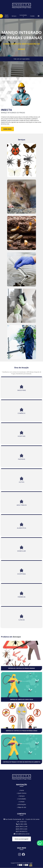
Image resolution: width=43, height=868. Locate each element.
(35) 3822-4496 (22, 824)
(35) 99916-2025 (22, 829)
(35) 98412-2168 (22, 827)
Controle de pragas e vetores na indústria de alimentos (21, 762)
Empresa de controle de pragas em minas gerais (22, 731)
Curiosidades (23, 15)
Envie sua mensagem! (22, 839)
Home (22, 790)
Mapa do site (21, 807)
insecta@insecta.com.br (21, 834)
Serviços (14, 16)
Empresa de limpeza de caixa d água (22, 699)
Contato (32, 16)
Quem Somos (7, 16)
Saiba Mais (7, 129)
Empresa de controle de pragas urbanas (21, 668)
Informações (21, 804)
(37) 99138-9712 (22, 831)
